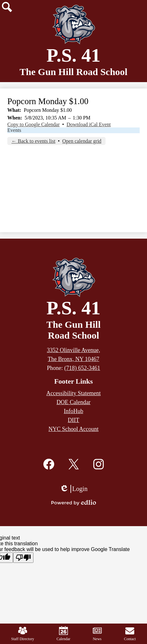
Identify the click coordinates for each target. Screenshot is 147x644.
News (97, 634)
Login (74, 489)
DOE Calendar (73, 402)
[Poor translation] (23, 558)
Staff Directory (23, 634)
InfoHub (73, 411)
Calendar (63, 634)
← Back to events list (33, 141)
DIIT (74, 420)
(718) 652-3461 (82, 368)
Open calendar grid (82, 141)
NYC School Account (73, 429)
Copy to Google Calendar (33, 124)
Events (14, 130)
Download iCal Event (89, 124)
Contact (130, 634)
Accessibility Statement (73, 393)
